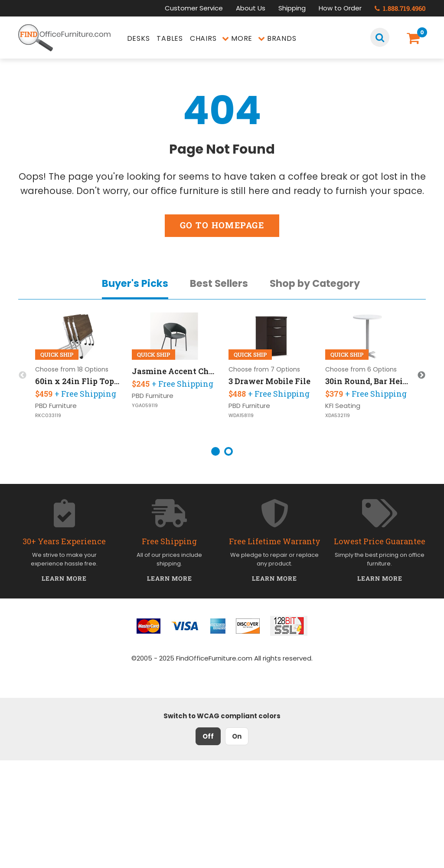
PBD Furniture (56, 406)
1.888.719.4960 (400, 8)
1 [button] (215, 451)
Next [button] (421, 375)
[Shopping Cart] (415, 38)
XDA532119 (338, 416)
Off (208, 736)
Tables (170, 38)
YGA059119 (145, 406)
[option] (77, 375)
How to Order (340, 8)
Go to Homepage (222, 225)
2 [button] (229, 451)
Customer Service (194, 8)
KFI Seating (343, 406)
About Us (251, 8)
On (237, 736)
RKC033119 (48, 416)
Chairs (203, 38)
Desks (139, 38)
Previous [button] (23, 375)
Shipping (292, 8)
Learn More (64, 578)
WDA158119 (241, 416)
